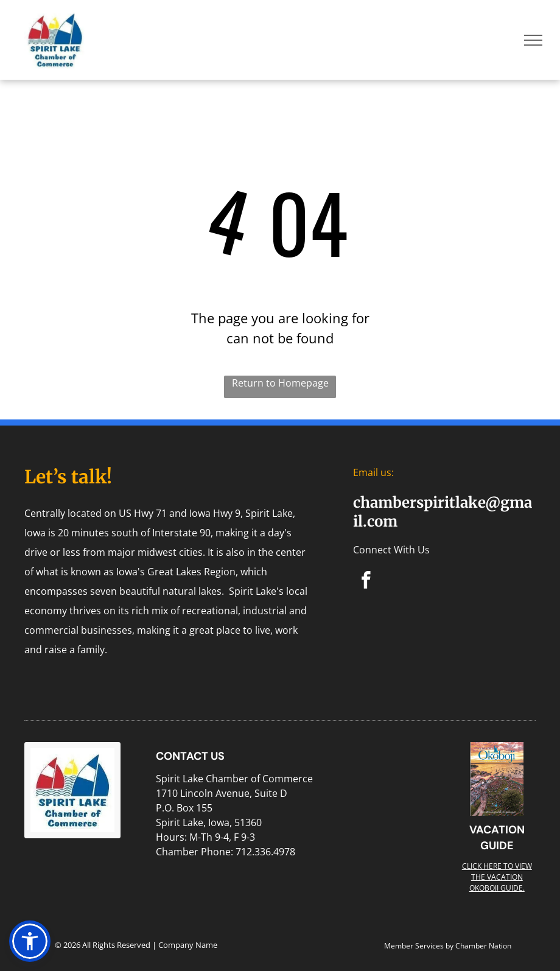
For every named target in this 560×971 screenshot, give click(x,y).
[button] (30, 941)
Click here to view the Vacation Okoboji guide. (497, 877)
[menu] (533, 40)
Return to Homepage (280, 383)
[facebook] (366, 582)
